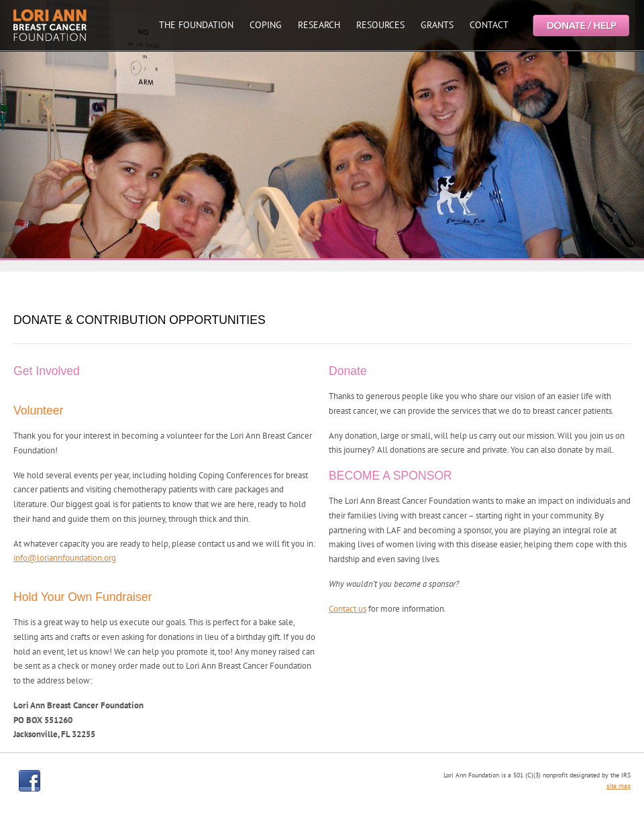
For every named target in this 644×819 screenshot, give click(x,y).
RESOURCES (380, 25)
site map (619, 786)
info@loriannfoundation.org (65, 558)
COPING (266, 25)
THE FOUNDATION (196, 25)
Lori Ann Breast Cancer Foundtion (50, 25)
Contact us (347, 609)
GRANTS (437, 25)
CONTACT (489, 25)
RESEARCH (319, 25)
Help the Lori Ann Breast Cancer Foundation (580, 25)
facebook (30, 781)
